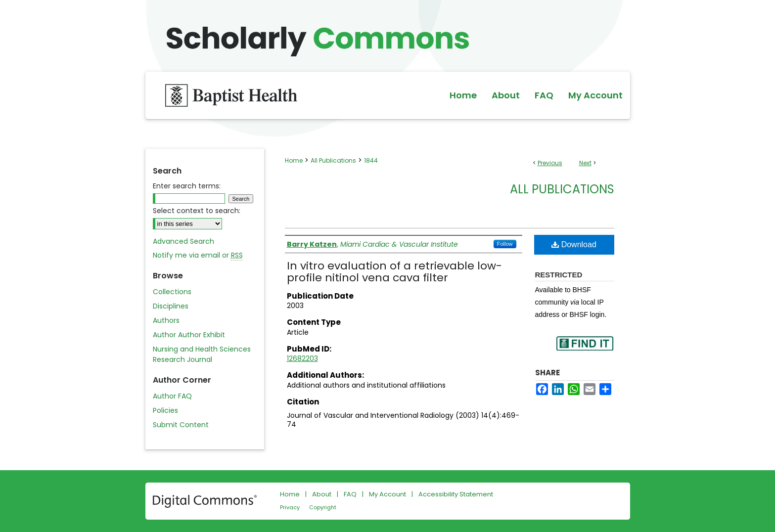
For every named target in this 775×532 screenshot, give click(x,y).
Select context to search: (197, 211)
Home (294, 160)
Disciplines (171, 306)
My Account (387, 494)
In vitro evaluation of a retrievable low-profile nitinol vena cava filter (394, 272)
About (322, 494)
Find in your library (585, 350)
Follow (505, 244)
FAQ (350, 494)
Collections (172, 292)
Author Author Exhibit (189, 335)
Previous (550, 163)
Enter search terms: (187, 186)
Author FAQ (172, 396)
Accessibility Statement (456, 494)
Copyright (323, 507)
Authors (166, 320)
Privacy (290, 507)
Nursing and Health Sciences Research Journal (202, 354)
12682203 (302, 358)
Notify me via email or (198, 255)
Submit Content (181, 425)
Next (585, 163)
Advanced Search (183, 241)
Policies (165, 410)
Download (574, 244)
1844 (371, 160)
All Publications (333, 160)
